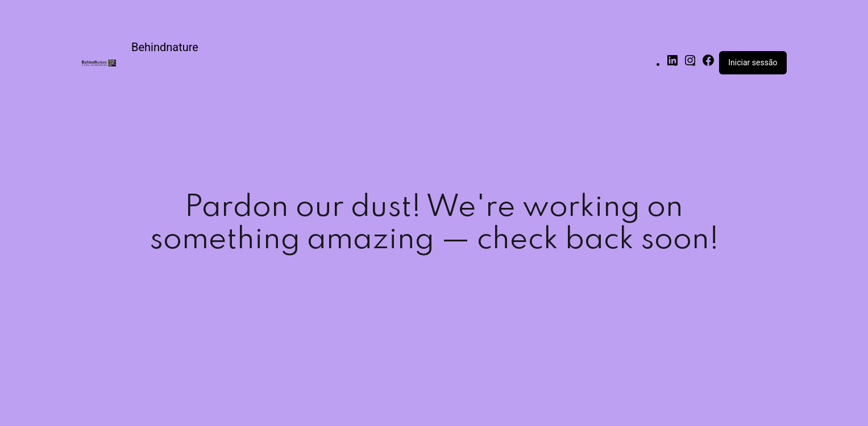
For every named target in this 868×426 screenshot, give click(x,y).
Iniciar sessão (753, 62)
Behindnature (165, 47)
